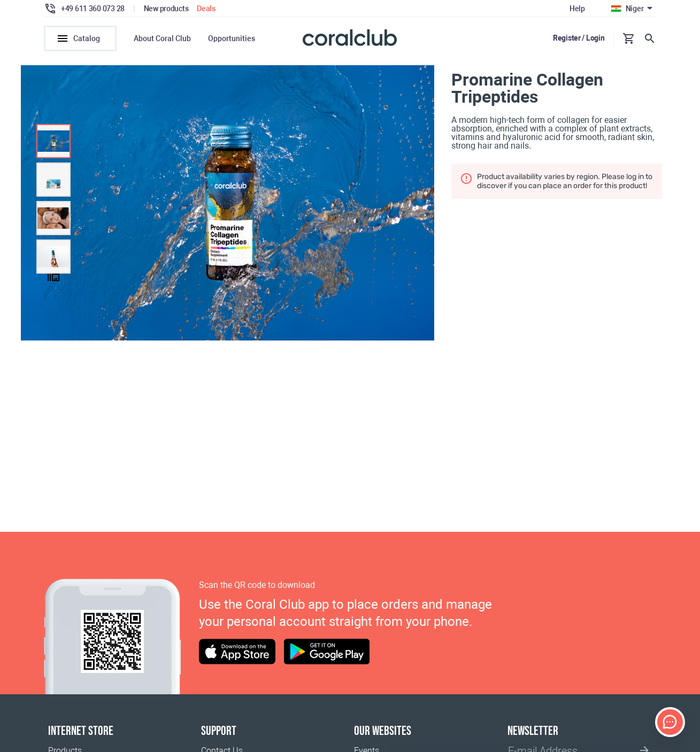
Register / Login (579, 38)
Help (577, 9)
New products (166, 9)
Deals (206, 9)
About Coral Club (162, 38)
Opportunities (232, 38)
